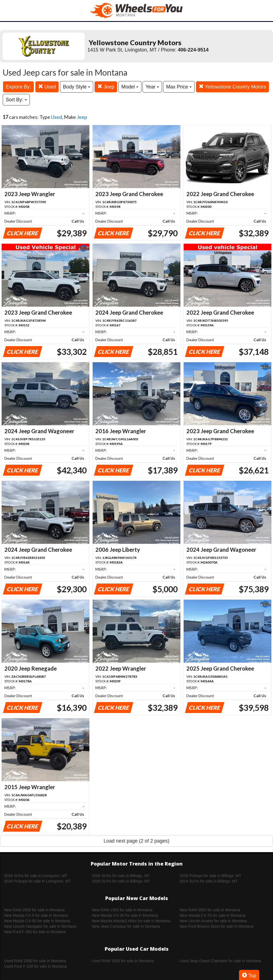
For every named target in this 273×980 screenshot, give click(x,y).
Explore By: (18, 87)
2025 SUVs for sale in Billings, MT (121, 881)
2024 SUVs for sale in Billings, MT (209, 881)
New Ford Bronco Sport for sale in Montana (216, 926)
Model (130, 87)
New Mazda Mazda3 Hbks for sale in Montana (131, 921)
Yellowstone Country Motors (232, 87)
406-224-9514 (193, 50)
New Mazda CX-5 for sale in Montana (36, 915)
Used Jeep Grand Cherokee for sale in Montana (220, 961)
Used (47, 87)
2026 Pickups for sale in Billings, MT (210, 876)
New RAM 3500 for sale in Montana (210, 910)
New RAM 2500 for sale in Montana (34, 910)
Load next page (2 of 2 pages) (136, 841)
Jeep (106, 87)
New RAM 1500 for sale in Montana (122, 910)
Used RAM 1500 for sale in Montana (123, 961)
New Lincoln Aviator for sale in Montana (213, 921)
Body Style (77, 87)
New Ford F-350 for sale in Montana (35, 932)
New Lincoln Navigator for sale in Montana (40, 926)
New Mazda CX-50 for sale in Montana (125, 915)
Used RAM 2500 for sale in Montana (35, 961)
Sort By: (16, 100)
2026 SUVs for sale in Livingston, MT (36, 876)
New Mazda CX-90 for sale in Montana (37, 921)
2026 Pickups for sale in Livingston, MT (38, 881)
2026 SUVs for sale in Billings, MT (121, 876)
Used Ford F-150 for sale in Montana (35, 966)
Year (152, 87)
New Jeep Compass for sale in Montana (126, 926)
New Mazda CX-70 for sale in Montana (212, 915)
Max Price (179, 87)
